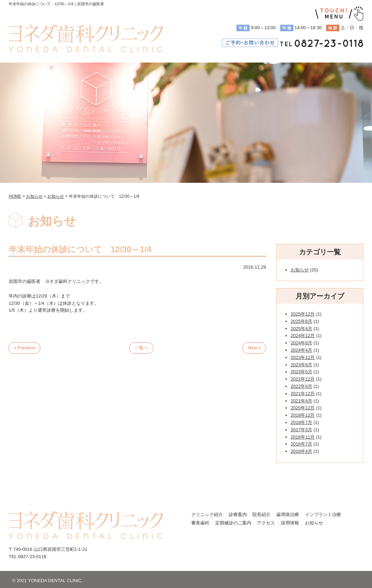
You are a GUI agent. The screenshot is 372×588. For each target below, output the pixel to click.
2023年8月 (301, 365)
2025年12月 (303, 314)
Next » (254, 348)
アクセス (266, 523)
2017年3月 (301, 430)
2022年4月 (301, 386)
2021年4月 (301, 401)
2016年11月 (303, 437)
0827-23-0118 (32, 557)
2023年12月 (303, 357)
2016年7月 (301, 444)
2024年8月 (301, 343)
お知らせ (300, 270)
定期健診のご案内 (233, 523)
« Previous (25, 348)
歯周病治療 (288, 514)
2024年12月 (303, 336)
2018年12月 (303, 415)
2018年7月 (301, 422)
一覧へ (141, 348)
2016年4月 (301, 451)
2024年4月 (301, 350)
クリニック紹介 (207, 514)
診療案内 (238, 514)
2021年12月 (303, 394)
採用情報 (290, 523)
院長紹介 (261, 514)
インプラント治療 (323, 514)
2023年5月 (301, 372)
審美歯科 (200, 523)
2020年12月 (303, 408)
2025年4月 (301, 329)
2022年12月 (303, 379)
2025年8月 (301, 321)
